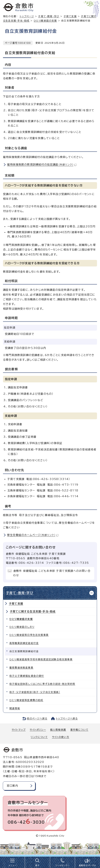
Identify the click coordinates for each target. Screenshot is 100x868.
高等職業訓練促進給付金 (24, 643)
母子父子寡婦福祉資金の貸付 (27, 676)
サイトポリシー (38, 730)
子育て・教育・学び (49, 16)
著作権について (79, 730)
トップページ (27, 16)
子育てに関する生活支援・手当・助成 (33, 611)
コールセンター (62, 865)
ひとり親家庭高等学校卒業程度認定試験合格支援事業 (41, 659)
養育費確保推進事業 (21, 668)
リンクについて (39, 737)
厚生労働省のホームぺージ (33, 535)
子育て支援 (70, 16)
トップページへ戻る (67, 719)
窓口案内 (12, 786)
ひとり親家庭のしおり (22, 627)
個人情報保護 (58, 730)
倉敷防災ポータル (88, 865)
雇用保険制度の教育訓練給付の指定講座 (42, 165)
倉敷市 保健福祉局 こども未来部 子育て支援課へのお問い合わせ (52, 573)
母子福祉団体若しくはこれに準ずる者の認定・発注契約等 (42, 684)
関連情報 (15, 708)
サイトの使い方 (61, 737)
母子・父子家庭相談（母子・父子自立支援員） (35, 692)
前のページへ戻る (37, 719)
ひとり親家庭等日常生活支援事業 (29, 635)
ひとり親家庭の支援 (45, 21)
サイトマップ (19, 730)
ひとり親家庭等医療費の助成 (26, 700)
